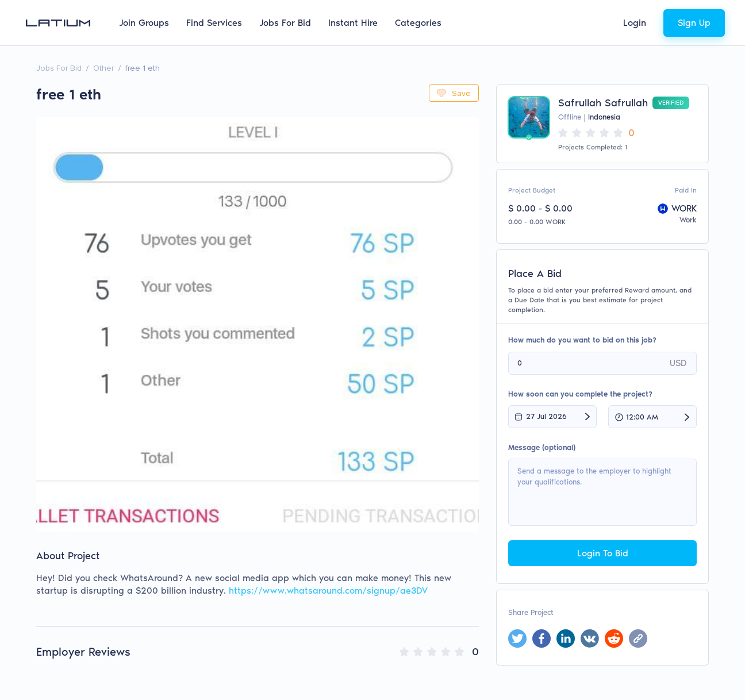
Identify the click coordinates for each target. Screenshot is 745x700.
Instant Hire (353, 23)
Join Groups (144, 23)
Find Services (214, 23)
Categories (418, 23)
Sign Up (694, 23)
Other (103, 68)
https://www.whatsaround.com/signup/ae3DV (328, 591)
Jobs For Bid (285, 23)
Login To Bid (603, 553)
